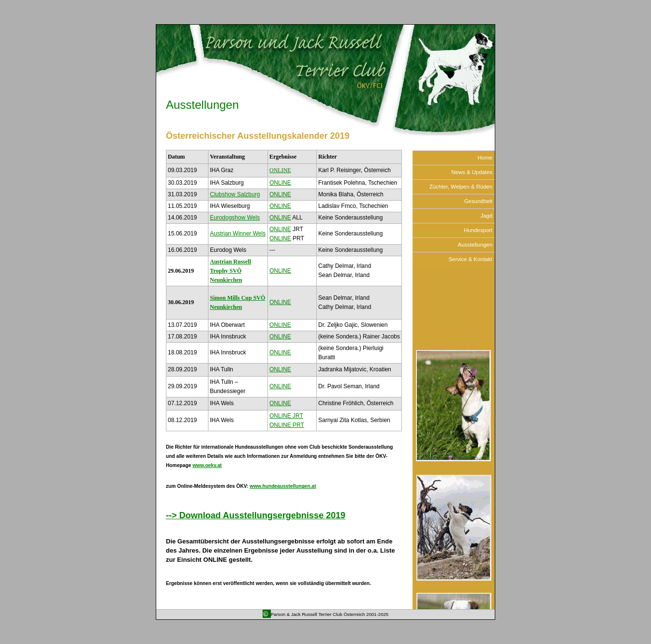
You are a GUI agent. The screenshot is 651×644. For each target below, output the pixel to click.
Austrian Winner (238, 234)
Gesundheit (478, 201)
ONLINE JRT (286, 416)
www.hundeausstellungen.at (283, 486)
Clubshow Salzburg (235, 194)
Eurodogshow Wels (235, 218)
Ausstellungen (202, 105)
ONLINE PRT (287, 425)
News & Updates (472, 172)
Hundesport (478, 230)
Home (485, 158)
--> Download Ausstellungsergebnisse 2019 (256, 515)
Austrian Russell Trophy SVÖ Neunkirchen (230, 271)
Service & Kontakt (470, 259)
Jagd (486, 216)
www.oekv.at (207, 465)
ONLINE (280, 170)
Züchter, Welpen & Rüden (461, 187)
